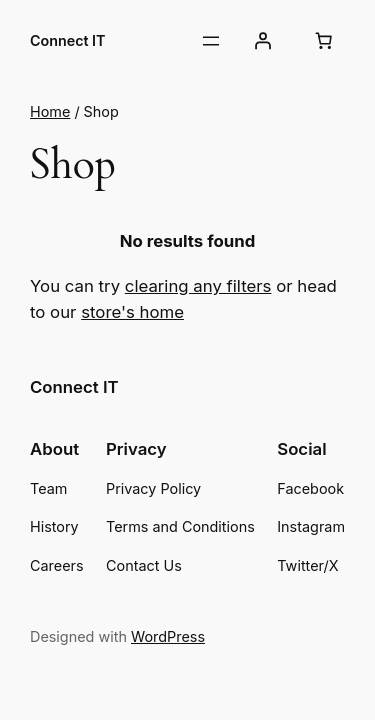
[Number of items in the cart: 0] (324, 41)
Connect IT (67, 40)
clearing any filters (198, 286)
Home (50, 111)
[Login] (263, 41)
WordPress (168, 636)
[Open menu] (211, 41)
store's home (132, 312)
